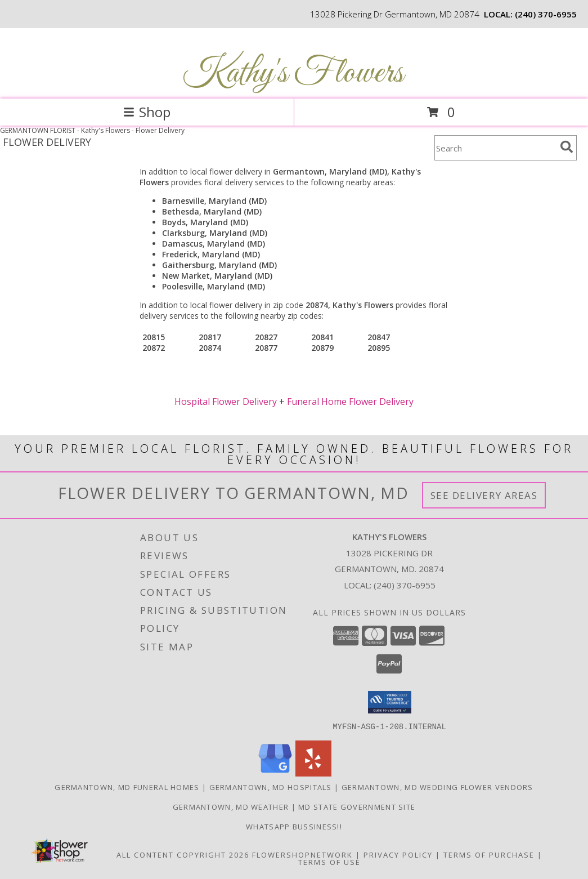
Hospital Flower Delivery (226, 401)
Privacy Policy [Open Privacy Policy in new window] (398, 854)
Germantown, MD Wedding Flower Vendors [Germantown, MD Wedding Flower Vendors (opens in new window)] (437, 787)
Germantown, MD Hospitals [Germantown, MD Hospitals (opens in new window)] (271, 787)
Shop (147, 112)
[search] (567, 147)
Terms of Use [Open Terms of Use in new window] (329, 862)
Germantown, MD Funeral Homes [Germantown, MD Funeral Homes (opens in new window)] (127, 787)
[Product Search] (495, 148)
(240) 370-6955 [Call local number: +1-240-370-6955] (546, 14)
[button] (390, 702)
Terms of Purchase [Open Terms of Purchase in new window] (489, 854)
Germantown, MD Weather (231, 806)
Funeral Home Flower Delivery (350, 401)
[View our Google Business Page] (275, 773)
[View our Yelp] (313, 773)
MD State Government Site (357, 806)
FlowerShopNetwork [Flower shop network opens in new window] (302, 854)
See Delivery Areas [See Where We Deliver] (484, 495)
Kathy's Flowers (293, 73)
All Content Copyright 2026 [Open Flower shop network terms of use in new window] (183, 854)
